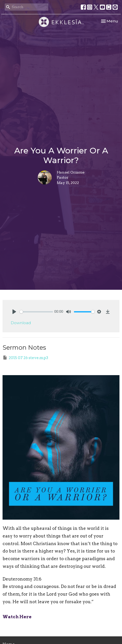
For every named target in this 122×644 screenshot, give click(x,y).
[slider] (36, 312)
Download (21, 323)
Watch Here (17, 617)
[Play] (14, 312)
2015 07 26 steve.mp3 (25, 358)
